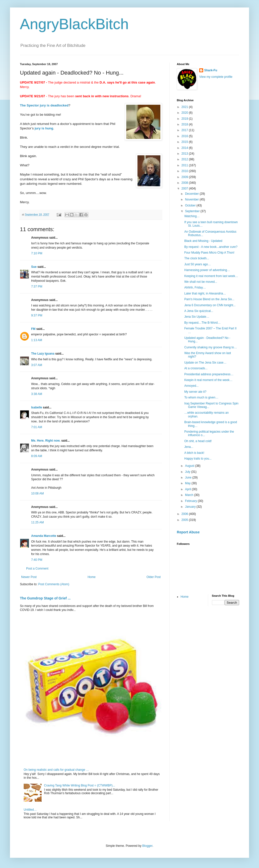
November (192, 199)
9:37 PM (37, 315)
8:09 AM (37, 456)
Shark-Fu (211, 70)
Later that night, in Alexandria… (205, 293)
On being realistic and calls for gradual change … (56, 770)
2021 (185, 107)
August (190, 466)
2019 (185, 119)
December (192, 194)
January (191, 507)
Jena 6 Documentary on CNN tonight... (210, 305)
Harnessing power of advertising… (207, 270)
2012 (185, 159)
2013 (185, 154)
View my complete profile (216, 77)
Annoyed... (191, 386)
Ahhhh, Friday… (195, 288)
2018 (185, 124)
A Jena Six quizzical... (199, 311)
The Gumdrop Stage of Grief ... (45, 598)
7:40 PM (37, 560)
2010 (185, 171)
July (188, 472)
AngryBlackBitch (74, 24)
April (188, 489)
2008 (185, 183)
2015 (185, 142)
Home (92, 577)
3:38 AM (37, 394)
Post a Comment (37, 569)
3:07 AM (37, 365)
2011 (185, 165)
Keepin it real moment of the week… (208, 380)
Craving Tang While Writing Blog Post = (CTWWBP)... (80, 785)
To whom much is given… (201, 397)
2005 (185, 520)
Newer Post (29, 577)
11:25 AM (37, 522)
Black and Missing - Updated (203, 241)
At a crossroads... (196, 368)
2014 (185, 148)
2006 (185, 514)
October (191, 205)
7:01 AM (37, 427)
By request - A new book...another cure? (211, 247)
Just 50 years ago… (198, 264)
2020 (185, 113)
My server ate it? (195, 392)
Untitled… (30, 810)
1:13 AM (37, 340)
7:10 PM (37, 253)
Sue (34, 267)
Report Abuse (188, 532)
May (188, 483)
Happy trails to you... (198, 459)
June (189, 478)
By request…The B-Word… (202, 323)
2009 (185, 177)
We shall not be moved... (201, 282)
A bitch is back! (194, 453)
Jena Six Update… (197, 317)
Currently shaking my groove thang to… (211, 347)
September (193, 211)
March (190, 495)
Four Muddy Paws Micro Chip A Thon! (209, 253)
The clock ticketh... (197, 258)
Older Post (154, 577)
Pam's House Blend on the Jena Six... (209, 299)
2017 (185, 130)
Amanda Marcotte (44, 536)
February (191, 501)
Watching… (192, 216)
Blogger (147, 846)
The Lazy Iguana (43, 354)
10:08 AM (37, 493)
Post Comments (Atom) (54, 584)
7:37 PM (37, 287)
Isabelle (37, 407)
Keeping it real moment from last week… (211, 276)
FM (33, 329)
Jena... (189, 447)
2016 (185, 136)
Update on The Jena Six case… (205, 363)
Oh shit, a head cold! (198, 441)
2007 (185, 189)
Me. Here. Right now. (46, 441)
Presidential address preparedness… (209, 374)
